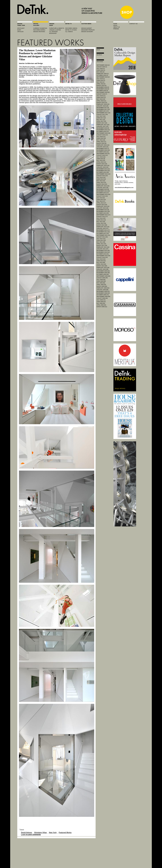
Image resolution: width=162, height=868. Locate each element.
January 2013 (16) (102, 208)
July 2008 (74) (101, 300)
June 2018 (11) (101, 97)
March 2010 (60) (102, 266)
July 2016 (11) (101, 137)
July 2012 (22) (101, 218)
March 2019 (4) (101, 85)
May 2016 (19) (101, 140)
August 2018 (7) (102, 94)
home (115, 24)
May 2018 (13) (101, 99)
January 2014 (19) (102, 188)
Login (23, 835)
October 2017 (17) (103, 111)
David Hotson (27, 833)
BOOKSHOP (53, 33)
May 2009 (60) (101, 283)
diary (19, 30)
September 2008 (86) (103, 296)
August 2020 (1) (102, 67)
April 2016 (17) (101, 142)
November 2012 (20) (103, 211)
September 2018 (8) (103, 92)
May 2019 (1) (100, 82)
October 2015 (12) (103, 152)
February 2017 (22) (103, 125)
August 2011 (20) (102, 237)
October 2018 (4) (102, 91)
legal (115, 25)
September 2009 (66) (103, 276)
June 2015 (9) (101, 159)
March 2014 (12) (102, 184)
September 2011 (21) (103, 235)
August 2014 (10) (102, 176)
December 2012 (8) (103, 210)
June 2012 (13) (101, 220)
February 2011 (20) (103, 247)
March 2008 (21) (102, 307)
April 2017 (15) (101, 121)
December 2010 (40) (103, 251)
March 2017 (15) (102, 123)
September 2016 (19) (103, 133)
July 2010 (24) (101, 259)
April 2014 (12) (101, 182)
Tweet (22, 830)
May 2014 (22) (101, 181)
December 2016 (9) (103, 128)
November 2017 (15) (103, 109)
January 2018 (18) (102, 106)
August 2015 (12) (102, 155)
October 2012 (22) (103, 213)
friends (116, 29)
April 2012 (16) (101, 223)
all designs (53, 32)
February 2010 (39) (103, 268)
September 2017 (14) (103, 113)
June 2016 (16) (101, 138)
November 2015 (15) (103, 150)
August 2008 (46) (102, 298)
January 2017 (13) (102, 126)
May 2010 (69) (101, 262)
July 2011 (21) (101, 239)
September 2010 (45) (103, 256)
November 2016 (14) (103, 130)
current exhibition (40, 28)
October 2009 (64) (103, 274)
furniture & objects (57, 28)
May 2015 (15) (101, 160)
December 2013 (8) (103, 189)
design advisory (87, 32)
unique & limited (55, 30)
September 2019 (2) (103, 77)
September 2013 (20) (103, 194)
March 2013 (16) (102, 205)
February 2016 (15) (103, 145)
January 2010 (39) (102, 269)
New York (53, 833)
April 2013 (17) (101, 203)
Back (98, 50)
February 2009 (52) (103, 288)
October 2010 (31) (103, 254)
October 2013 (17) (103, 193)
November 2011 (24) (103, 232)
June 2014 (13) (101, 179)
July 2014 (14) (101, 177)
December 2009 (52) (103, 271)
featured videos (71, 28)
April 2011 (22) (101, 244)
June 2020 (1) (101, 70)
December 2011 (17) (103, 230)
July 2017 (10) (101, 116)
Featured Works (65, 833)
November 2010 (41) (103, 252)
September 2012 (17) (103, 215)
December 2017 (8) (103, 108)
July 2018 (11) (101, 96)
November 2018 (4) (103, 89)
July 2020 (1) (101, 68)
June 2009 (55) (101, 281)
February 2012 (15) (103, 227)
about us (117, 27)
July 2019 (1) (101, 79)
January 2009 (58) (102, 290)
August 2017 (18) (102, 114)
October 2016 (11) (103, 131)
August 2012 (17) (102, 217)
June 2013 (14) (101, 199)
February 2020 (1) (103, 74)
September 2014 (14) (103, 174)
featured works (39, 30)
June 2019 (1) (101, 80)
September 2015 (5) (103, 154)
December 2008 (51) (103, 291)
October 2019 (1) (102, 75)
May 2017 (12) (101, 120)
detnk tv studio (71, 30)
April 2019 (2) (101, 84)
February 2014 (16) (103, 186)
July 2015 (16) (101, 157)
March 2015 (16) (102, 164)
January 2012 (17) (102, 228)
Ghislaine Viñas (40, 833)
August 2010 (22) (102, 257)
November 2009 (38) (103, 273)
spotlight (21, 28)
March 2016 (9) (101, 143)
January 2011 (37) (102, 249)
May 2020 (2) (100, 72)
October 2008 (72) (103, 295)
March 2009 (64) (102, 286)
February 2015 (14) (103, 165)
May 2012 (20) (101, 222)
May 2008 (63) (101, 303)
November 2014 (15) (103, 171)
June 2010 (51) (101, 261)
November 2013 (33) (103, 191)
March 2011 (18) (102, 245)
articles (20, 32)
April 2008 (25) (101, 305)
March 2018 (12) (102, 103)
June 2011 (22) (101, 240)
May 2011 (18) (101, 242)
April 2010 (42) (101, 264)
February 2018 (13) (103, 104)
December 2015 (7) (103, 148)
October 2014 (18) (103, 172)
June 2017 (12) (101, 118)
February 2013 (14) (103, 206)
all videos (69, 32)
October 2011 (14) (103, 234)
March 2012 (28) (102, 225)
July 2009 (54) (101, 279)
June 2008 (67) (101, 302)
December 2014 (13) (103, 169)
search (99, 55)
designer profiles (88, 30)
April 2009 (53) (101, 285)
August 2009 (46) (102, 278)
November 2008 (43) (103, 293)
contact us (133, 24)
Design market (87, 28)
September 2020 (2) (103, 65)
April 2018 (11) (101, 101)
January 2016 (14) (102, 147)
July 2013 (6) (101, 198)
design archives (39, 32)
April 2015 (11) (101, 162)
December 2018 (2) (103, 87)
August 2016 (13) (102, 135)
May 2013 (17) (101, 201)
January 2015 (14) (102, 167)
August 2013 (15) (102, 196)
